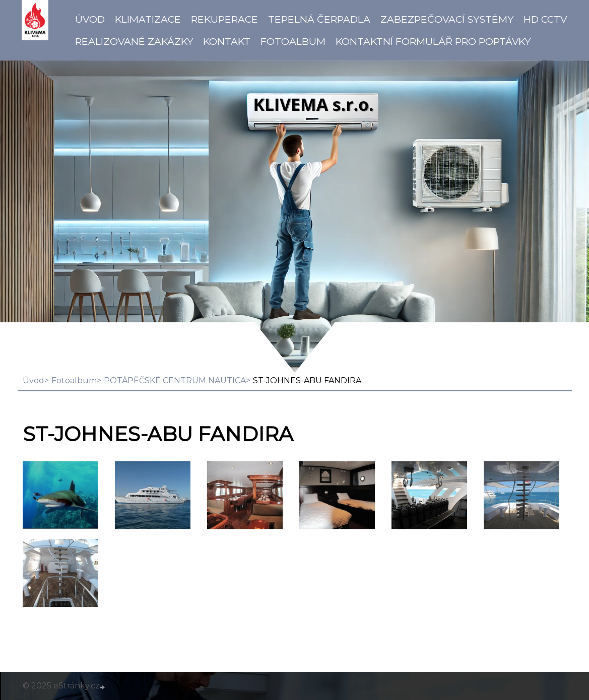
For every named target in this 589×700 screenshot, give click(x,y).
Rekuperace (224, 19)
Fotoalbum (293, 41)
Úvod (90, 19)
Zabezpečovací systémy (447, 19)
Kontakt (227, 41)
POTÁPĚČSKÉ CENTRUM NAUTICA (175, 380)
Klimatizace (148, 19)
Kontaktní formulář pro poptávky (433, 41)
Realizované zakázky (134, 41)
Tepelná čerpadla (319, 19)
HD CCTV (545, 19)
